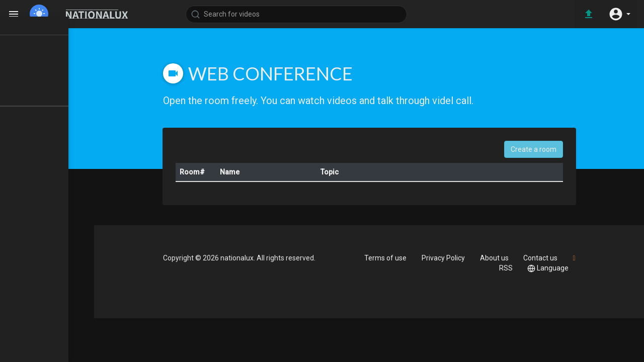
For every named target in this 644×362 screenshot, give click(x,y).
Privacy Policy (452, 258)
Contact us (552, 258)
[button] (619, 14)
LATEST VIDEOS (51, 74)
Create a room (547, 149)
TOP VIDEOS (45, 56)
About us (504, 258)
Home (34, 37)
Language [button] (560, 268)
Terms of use (392, 258)
